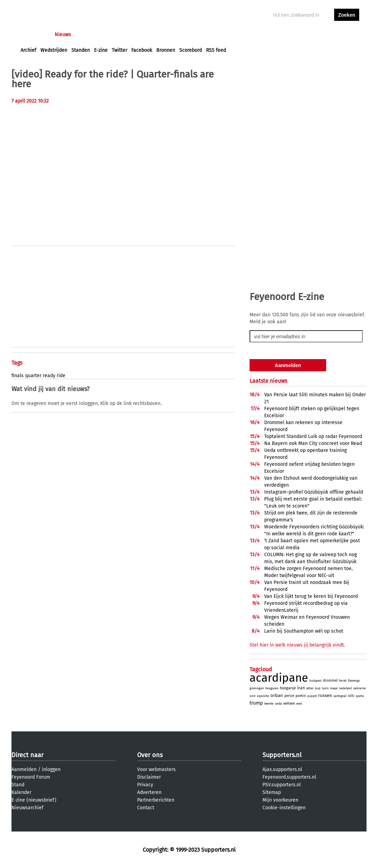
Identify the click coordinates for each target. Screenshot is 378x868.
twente (269, 704)
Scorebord (191, 50)
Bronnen (166, 50)
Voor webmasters (156, 769)
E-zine (101, 50)
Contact (146, 808)
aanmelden (347, 35)
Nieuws (63, 35)
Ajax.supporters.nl (282, 769)
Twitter (119, 50)
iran (301, 688)
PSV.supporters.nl (282, 785)
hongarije (288, 688)
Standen (81, 50)
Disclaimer (149, 777)
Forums (88, 35)
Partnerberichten (156, 800)
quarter (33, 376)
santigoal (340, 696)
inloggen (320, 35)
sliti (351, 696)
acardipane (279, 678)
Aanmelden (24, 769)
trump (256, 703)
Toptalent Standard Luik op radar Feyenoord (313, 436)
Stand (18, 785)
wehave (289, 704)
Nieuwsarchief (27, 808)
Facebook (142, 50)
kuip (318, 688)
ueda (278, 704)
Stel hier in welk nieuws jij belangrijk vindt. (297, 645)
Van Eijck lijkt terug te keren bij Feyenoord (311, 596)
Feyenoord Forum (31, 777)
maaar (334, 688)
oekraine (360, 688)
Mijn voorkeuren (280, 800)
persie (289, 696)
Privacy (145, 785)
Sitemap (272, 792)
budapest (316, 681)
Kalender (21, 792)
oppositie (263, 696)
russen (325, 695)
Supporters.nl (282, 755)
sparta (360, 696)
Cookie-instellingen (284, 808)
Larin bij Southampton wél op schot (304, 631)
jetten (310, 688)
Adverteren (149, 792)
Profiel (164, 35)
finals (18, 376)
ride (61, 376)
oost (253, 696)
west (299, 704)
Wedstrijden (54, 50)
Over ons (150, 755)
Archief (28, 50)
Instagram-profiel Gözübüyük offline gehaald (314, 492)
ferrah (343, 681)
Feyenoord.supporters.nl (289, 777)
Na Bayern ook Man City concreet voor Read (313, 443)
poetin (301, 696)
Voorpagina (33, 35)
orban (277, 695)
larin (325, 688)
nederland (345, 688)
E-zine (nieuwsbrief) (34, 800)
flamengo (354, 681)
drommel (330, 681)
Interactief (117, 35)
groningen (257, 688)
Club (143, 35)
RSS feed (216, 50)
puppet (312, 696)
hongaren (272, 688)
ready (49, 376)
